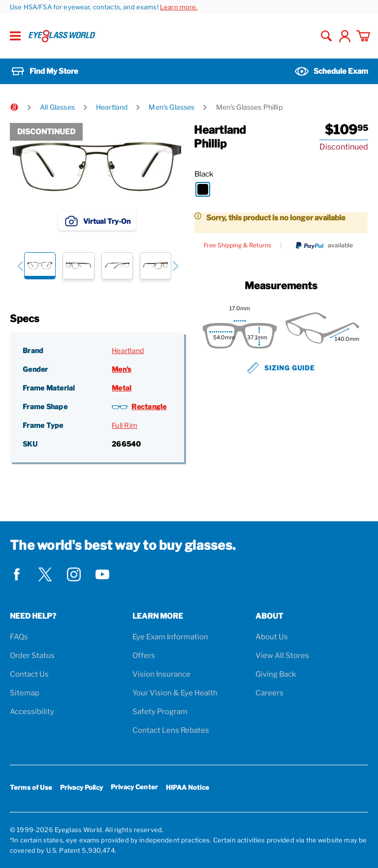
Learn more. (179, 7)
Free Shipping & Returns (237, 245)
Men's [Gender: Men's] (121, 369)
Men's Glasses (172, 107)
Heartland (112, 107)
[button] (20, 266)
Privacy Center (134, 789)
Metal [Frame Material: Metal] (122, 388)
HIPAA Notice (188, 787)
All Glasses (57, 107)
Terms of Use (31, 787)
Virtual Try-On (97, 221)
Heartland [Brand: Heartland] (128, 350)
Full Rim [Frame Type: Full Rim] (125, 425)
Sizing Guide (281, 368)
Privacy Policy (81, 787)
